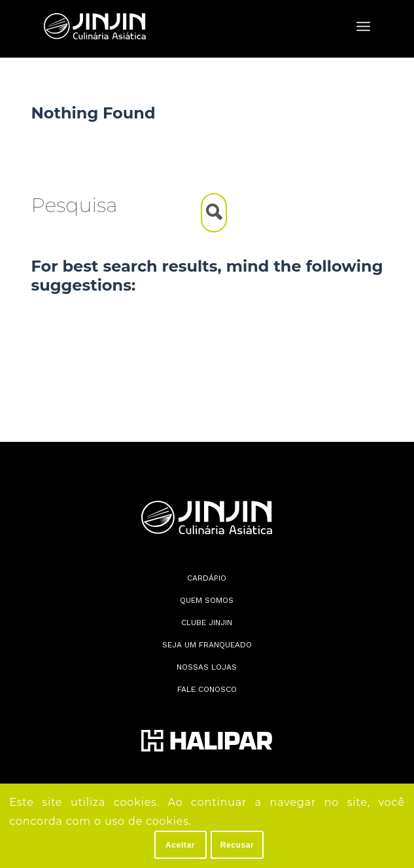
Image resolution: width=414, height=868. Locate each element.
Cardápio (207, 578)
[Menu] (363, 26)
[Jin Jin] (174, 26)
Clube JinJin (207, 623)
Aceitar (180, 845)
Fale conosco (207, 689)
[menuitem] (363, 26)
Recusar (237, 845)
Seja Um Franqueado (207, 645)
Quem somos (207, 600)
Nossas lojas (207, 667)
